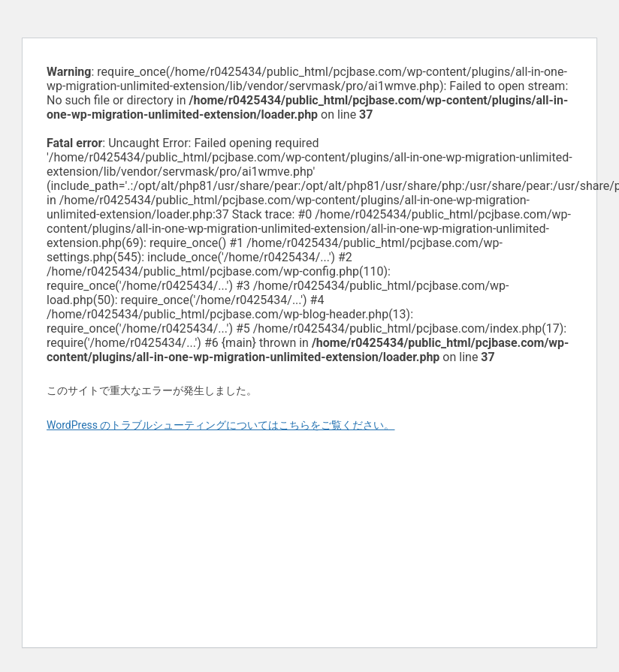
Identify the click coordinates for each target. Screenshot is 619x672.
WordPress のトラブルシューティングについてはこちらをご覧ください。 (221, 425)
